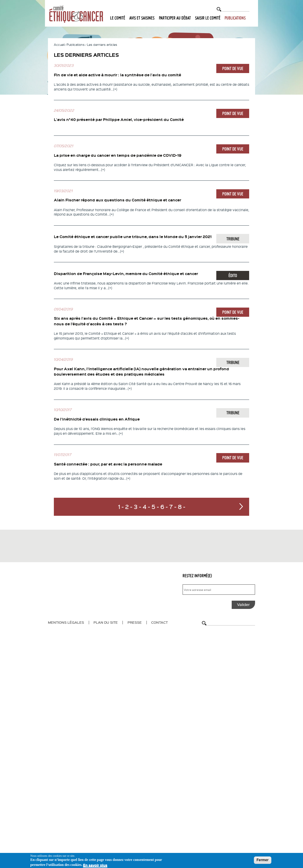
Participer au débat (175, 18)
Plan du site (106, 622)
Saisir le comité (208, 18)
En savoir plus (95, 865)
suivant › (241, 507)
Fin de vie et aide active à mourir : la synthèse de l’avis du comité (117, 75)
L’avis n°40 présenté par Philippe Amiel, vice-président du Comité (119, 119)
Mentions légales (66, 622)
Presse (135, 622)
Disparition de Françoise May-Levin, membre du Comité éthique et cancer (126, 274)
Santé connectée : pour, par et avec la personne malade (108, 464)
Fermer (263, 860)
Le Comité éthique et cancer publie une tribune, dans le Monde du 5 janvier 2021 (133, 237)
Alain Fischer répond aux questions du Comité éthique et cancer (117, 200)
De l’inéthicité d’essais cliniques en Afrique (97, 419)
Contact (159, 622)
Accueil (59, 45)
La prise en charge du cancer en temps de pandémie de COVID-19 (118, 155)
